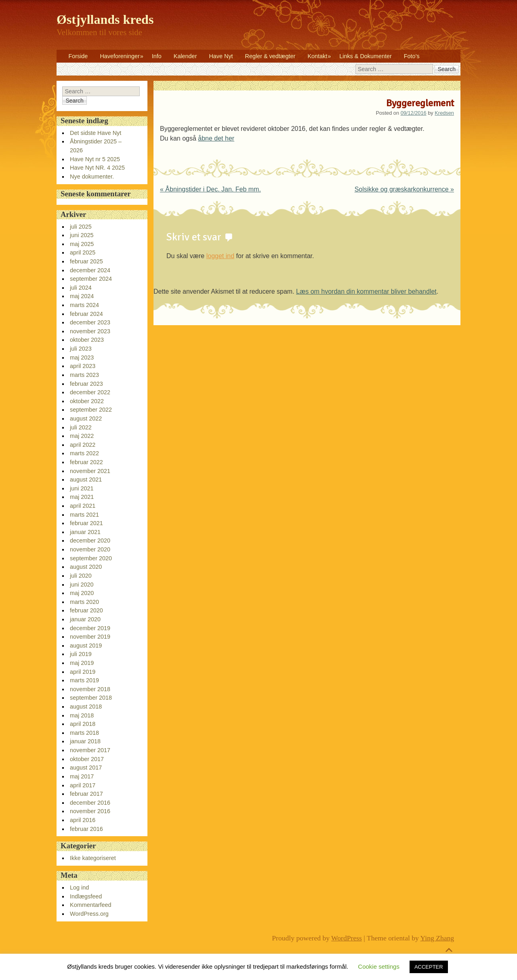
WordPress (347, 938)
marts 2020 (84, 602)
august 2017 (86, 768)
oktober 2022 (87, 401)
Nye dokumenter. (92, 177)
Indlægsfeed (86, 896)
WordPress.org (89, 914)
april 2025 (83, 252)
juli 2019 (81, 654)
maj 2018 (82, 715)
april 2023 (83, 366)
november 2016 (90, 811)
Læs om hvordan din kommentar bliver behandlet (366, 291)
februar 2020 (86, 610)
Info (157, 56)
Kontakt (317, 56)
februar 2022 (86, 462)
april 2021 (83, 506)
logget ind (220, 256)
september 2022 (91, 410)
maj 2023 (82, 358)
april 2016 (83, 820)
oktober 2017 (87, 759)
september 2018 (91, 698)
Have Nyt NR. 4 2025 (97, 168)
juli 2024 (81, 288)
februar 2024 (86, 314)
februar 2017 (86, 794)
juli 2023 (81, 349)
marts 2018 (84, 733)
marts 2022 (84, 453)
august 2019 (86, 646)
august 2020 (86, 567)
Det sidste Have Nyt (96, 133)
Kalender (185, 56)
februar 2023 (86, 384)
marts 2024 (84, 305)
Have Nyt (221, 56)
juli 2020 (81, 576)
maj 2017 (82, 776)
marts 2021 (84, 515)
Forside (78, 56)
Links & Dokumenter (366, 56)
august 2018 (86, 707)
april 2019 (83, 672)
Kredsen (444, 113)
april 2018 (83, 724)
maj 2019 (82, 663)
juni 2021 (82, 488)
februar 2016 (86, 829)
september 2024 (91, 279)
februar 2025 (86, 261)
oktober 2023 (87, 340)
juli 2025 (81, 227)
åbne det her (216, 138)
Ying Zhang (437, 938)
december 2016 (90, 803)
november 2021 (90, 471)
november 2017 (90, 750)
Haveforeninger (120, 56)
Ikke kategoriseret (93, 858)
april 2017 (83, 785)
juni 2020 (82, 585)
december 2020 (90, 540)
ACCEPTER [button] (429, 967)
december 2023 (90, 322)
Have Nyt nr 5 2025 (95, 159)
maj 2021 (82, 497)
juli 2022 (81, 427)
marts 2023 (84, 375)
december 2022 (90, 392)
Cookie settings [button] (379, 966)
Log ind (79, 887)
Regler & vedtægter (270, 56)
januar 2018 (85, 741)
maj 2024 (82, 296)
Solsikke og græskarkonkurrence (404, 189)
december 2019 (90, 628)
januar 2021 (85, 532)
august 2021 (86, 479)
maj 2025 (82, 244)
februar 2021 (86, 523)
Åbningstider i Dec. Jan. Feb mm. (210, 189)
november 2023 (90, 331)
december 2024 (90, 270)
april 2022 (83, 445)
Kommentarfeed (90, 905)
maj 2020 (82, 593)
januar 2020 (85, 619)
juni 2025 (82, 235)
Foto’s (412, 56)
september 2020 (91, 558)
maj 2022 (82, 436)
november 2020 (90, 549)
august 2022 (86, 418)
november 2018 (90, 689)
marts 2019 (84, 680)
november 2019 (90, 637)
